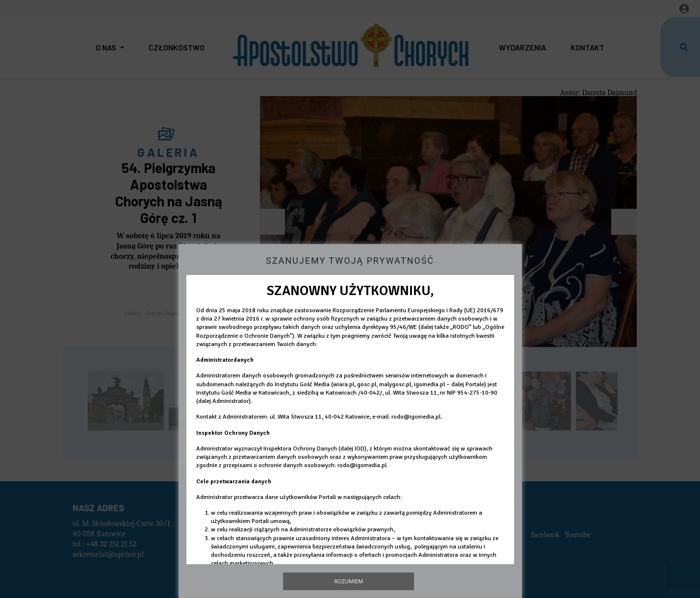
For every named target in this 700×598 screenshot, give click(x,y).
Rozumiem (349, 581)
